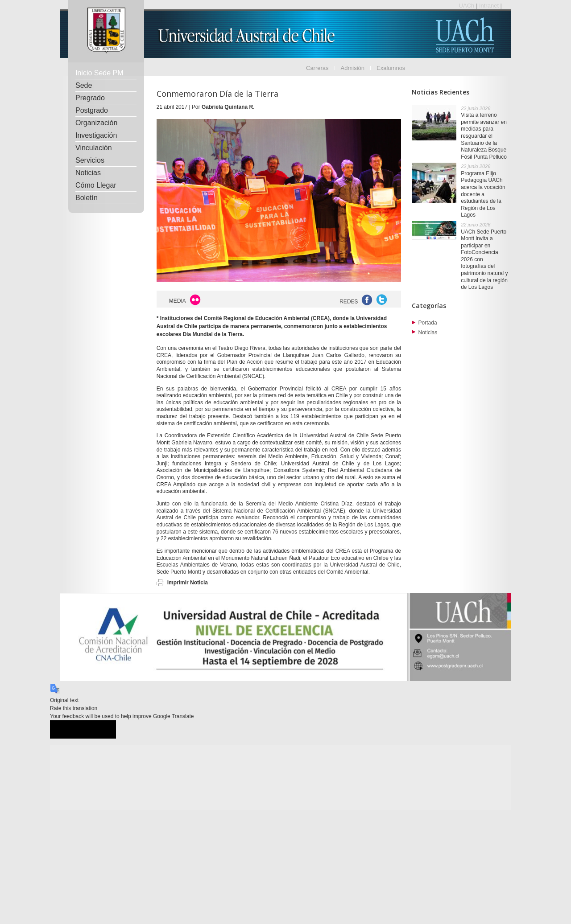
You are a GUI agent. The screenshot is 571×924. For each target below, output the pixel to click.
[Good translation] (66, 729)
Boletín (87, 198)
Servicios (90, 160)
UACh (468, 6)
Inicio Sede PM (99, 73)
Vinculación (94, 148)
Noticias (88, 173)
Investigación (96, 135)
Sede (84, 85)
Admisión (353, 68)
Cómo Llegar (96, 185)
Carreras (317, 68)
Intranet (490, 6)
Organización (96, 123)
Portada (428, 323)
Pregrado (90, 98)
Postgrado (92, 110)
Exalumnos (391, 68)
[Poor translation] (99, 729)
